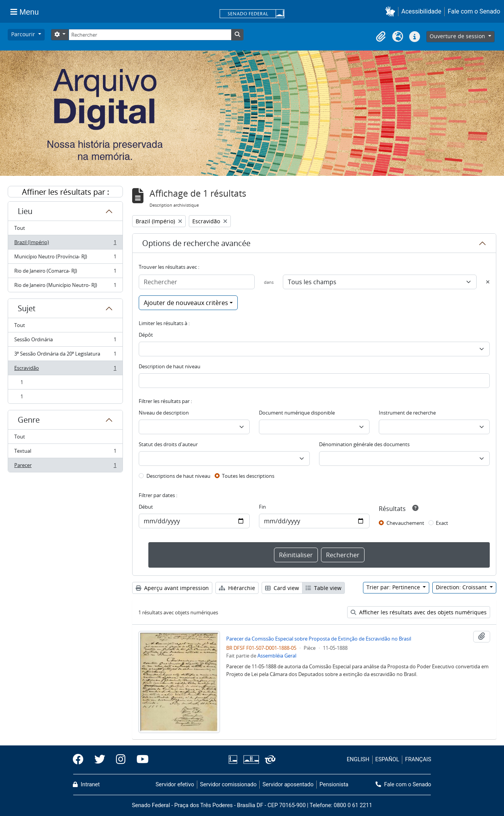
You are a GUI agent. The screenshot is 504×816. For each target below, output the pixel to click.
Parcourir (24, 34)
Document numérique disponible (297, 413)
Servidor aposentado (288, 785)
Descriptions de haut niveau (178, 476)
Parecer (65, 467)
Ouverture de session (458, 36)
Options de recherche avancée (196, 243)
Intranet (86, 785)
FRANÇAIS (418, 760)
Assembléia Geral (277, 656)
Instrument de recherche (407, 413)
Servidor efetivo (175, 785)
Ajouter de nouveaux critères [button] (186, 303)
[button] (392, 11)
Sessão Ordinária (65, 341)
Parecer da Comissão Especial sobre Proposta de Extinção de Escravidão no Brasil (319, 639)
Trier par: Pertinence (394, 587)
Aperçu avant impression (172, 588)
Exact (442, 523)
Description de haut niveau (170, 366)
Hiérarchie (237, 588)
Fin (262, 507)
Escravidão (65, 370)
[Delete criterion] (488, 282)
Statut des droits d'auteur (168, 444)
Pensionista (334, 785)
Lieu (25, 211)
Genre (29, 420)
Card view (282, 588)
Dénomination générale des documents (364, 444)
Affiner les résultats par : (66, 192)
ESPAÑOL (387, 760)
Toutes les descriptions (248, 476)
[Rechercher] (150, 35)
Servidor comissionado (228, 785)
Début (146, 507)
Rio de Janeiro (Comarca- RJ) (65, 272)
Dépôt (146, 335)
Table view (323, 588)
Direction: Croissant (462, 587)
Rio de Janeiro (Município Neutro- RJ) (65, 287)
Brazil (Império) (65, 244)
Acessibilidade (422, 11)
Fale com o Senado (474, 11)
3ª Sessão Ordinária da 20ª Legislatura (65, 355)
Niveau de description (164, 413)
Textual (65, 453)
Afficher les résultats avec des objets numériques (419, 612)
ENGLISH (358, 760)
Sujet (27, 308)
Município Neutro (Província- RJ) (65, 258)
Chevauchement (405, 523)
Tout (20, 228)
